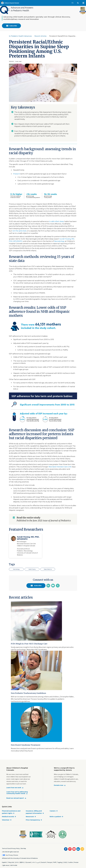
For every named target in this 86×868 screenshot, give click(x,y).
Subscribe (11, 26)
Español (4, 862)
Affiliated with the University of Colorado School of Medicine (20, 858)
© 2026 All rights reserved (11, 852)
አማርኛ (34, 862)
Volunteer (6, 820)
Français (50, 862)
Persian (76, 862)
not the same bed (19, 231)
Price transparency (33, 820)
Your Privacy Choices (12, 855)
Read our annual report (15, 798)
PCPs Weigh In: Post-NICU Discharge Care (29, 644)
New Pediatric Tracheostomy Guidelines (28, 693)
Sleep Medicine (48, 569)
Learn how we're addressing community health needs (17, 793)
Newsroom (30, 817)
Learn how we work (14, 788)
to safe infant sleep (56, 221)
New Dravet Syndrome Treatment (26, 745)
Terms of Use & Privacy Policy (11, 848)
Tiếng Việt (11, 862)
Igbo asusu (6, 865)
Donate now (59, 785)
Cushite (70, 862)
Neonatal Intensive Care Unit (60, 467)
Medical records (8, 817)
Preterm (17, 174)
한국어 (17, 862)
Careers (53, 811)
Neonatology (59, 241)
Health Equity (32, 569)
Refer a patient (55, 817)
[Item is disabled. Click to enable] (43, 36)
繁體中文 (22, 862)
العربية (38, 862)
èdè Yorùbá (14, 865)
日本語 (65, 862)
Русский (28, 862)
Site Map (23, 848)
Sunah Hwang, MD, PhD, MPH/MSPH (28, 538)
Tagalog (60, 862)
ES (73, 2)
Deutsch (43, 862)
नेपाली (55, 862)
